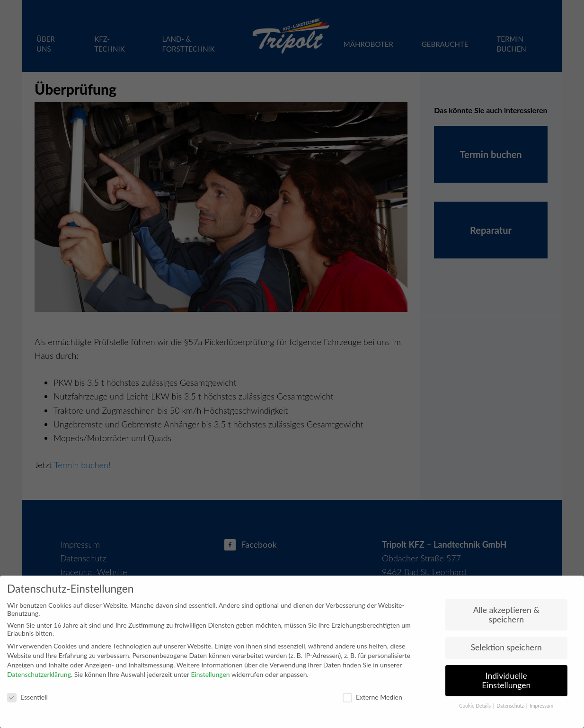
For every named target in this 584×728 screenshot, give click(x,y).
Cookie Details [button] (476, 706)
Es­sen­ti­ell (27, 697)
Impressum (541, 706)
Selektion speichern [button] (506, 647)
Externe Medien (372, 697)
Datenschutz (511, 706)
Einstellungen (210, 674)
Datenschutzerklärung (39, 674)
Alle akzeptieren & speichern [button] (506, 615)
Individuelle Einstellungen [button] (506, 680)
